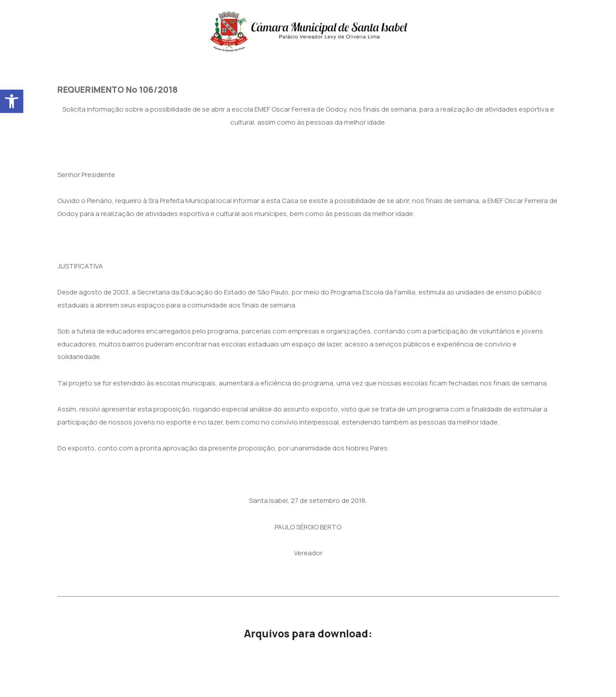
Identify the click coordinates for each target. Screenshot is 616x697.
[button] (12, 101)
